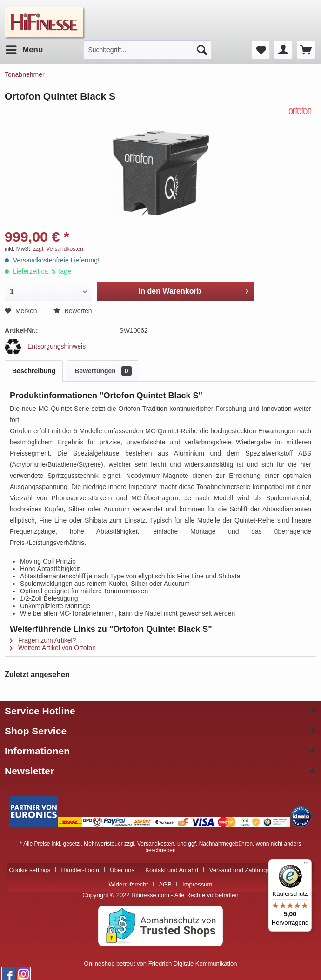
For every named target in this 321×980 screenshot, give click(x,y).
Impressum (197, 884)
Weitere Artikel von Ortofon (53, 648)
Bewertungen (103, 371)
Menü (24, 48)
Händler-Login (80, 870)
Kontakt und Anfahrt (172, 870)
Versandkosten (156, 844)
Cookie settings (30, 870)
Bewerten (73, 311)
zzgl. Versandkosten (58, 249)
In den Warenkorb (194, 289)
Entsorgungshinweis (45, 346)
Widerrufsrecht (129, 884)
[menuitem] (24, 50)
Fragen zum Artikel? (43, 640)
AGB (165, 884)
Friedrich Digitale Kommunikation (193, 963)
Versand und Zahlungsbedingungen (257, 870)
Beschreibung (34, 371)
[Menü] (306, 865)
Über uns (122, 870)
